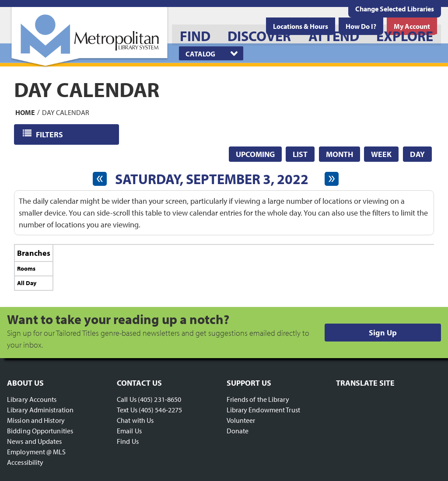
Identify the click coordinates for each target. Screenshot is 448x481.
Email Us (129, 431)
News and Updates (35, 441)
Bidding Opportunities (40, 431)
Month (339, 154)
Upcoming (255, 154)
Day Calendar (66, 112)
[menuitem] (195, 35)
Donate (238, 431)
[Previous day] (100, 179)
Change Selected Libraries (395, 9)
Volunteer (241, 420)
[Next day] (332, 179)
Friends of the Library (258, 399)
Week (381, 154)
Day (417, 154)
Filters (50, 134)
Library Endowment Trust (263, 410)
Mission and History (36, 420)
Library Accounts (32, 399)
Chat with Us (135, 420)
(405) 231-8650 (159, 399)
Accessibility (25, 462)
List (300, 154)
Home (25, 112)
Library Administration (40, 410)
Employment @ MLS (37, 452)
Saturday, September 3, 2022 (212, 179)
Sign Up (383, 333)
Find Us (128, 441)
